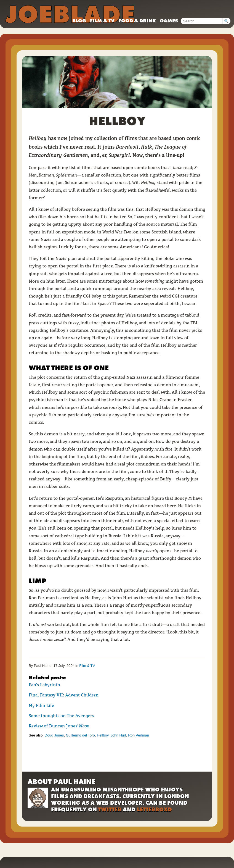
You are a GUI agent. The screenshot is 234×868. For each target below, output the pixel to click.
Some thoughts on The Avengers (61, 716)
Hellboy (103, 735)
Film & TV (102, 21)
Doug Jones (54, 735)
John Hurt (118, 735)
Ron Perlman (139, 735)
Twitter (110, 809)
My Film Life (41, 705)
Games (169, 21)
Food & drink (137, 21)
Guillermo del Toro (80, 735)
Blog (79, 21)
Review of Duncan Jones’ (59, 726)
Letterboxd (154, 809)
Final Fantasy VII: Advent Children (64, 695)
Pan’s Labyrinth (44, 685)
